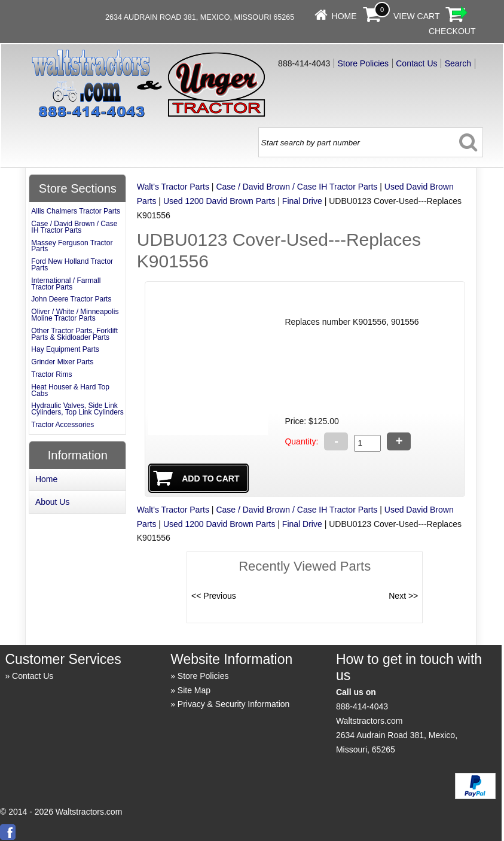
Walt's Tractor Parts (173, 187)
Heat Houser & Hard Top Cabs (70, 390)
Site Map (194, 690)
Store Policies (363, 63)
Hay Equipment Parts (65, 349)
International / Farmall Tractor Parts (66, 284)
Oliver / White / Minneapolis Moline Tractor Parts (75, 315)
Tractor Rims (51, 374)
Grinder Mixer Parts (62, 362)
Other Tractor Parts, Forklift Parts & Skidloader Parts (74, 334)
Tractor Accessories (62, 425)
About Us (53, 502)
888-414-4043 (362, 706)
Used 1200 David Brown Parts (219, 201)
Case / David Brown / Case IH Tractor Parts (297, 187)
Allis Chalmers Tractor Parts (76, 211)
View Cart (417, 16)
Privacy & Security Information (234, 704)
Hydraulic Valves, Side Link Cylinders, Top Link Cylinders (77, 409)
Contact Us (416, 63)
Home (344, 16)
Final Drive (302, 201)
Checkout (452, 31)
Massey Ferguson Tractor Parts (72, 246)
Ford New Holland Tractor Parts (72, 265)
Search (458, 63)
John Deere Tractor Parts (71, 299)
